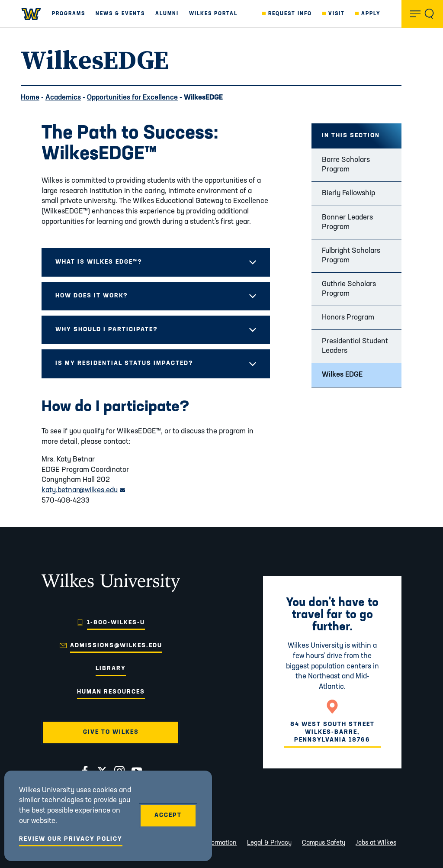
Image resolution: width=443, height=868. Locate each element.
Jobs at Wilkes (376, 843)
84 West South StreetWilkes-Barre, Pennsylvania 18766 (332, 732)
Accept (168, 815)
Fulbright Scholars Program (351, 256)
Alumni (167, 14)
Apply (371, 14)
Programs (69, 14)
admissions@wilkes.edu (116, 646)
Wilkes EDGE (342, 375)
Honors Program (348, 318)
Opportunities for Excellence (132, 98)
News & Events (120, 14)
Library (111, 669)
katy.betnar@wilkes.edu (83, 490)
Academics (63, 98)
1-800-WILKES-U (116, 623)
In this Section (351, 136)
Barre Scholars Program (346, 165)
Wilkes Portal (213, 14)
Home (30, 98)
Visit (337, 14)
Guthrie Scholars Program (349, 289)
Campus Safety (324, 843)
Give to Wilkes (111, 732)
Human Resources (111, 692)
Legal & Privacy (269, 843)
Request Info (290, 14)
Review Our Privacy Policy (71, 839)
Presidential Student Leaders (355, 346)
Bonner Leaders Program (347, 222)
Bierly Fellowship (348, 193)
